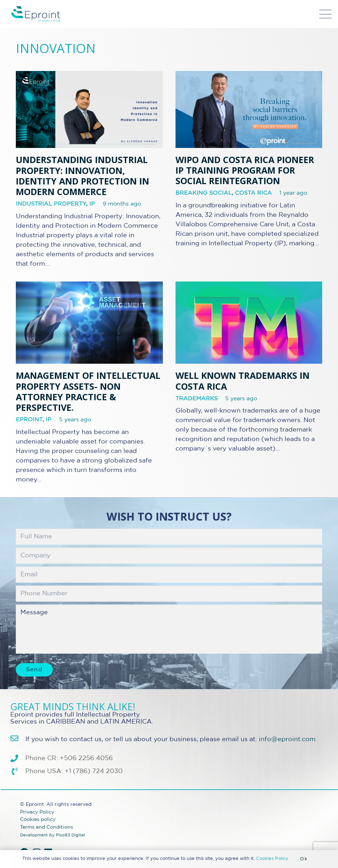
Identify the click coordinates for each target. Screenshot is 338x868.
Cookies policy (38, 819)
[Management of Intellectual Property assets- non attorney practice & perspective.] (89, 323)
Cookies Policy (272, 859)
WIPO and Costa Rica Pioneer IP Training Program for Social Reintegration (245, 170)
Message (169, 629)
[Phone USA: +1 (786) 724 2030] (18, 772)
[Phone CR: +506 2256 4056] (18, 759)
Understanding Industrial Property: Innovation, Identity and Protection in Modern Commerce (82, 176)
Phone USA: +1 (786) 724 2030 (74, 771)
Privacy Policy (37, 812)
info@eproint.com (287, 739)
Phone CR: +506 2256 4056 (69, 758)
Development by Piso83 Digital (52, 835)
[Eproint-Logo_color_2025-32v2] (36, 14)
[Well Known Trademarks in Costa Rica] (249, 323)
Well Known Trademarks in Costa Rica (243, 381)
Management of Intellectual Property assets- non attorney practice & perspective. (88, 391)
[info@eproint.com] (18, 739)
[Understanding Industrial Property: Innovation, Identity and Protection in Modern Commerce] (89, 109)
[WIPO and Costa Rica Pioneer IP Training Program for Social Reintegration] (249, 109)
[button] (326, 14)
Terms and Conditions (47, 827)
